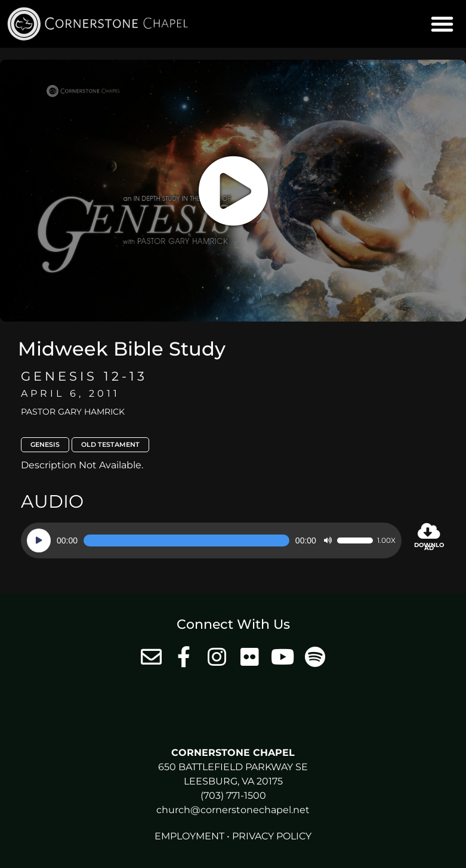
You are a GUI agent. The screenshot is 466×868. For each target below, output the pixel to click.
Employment (189, 836)
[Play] (39, 540)
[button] (442, 24)
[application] (211, 540)
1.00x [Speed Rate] (386, 540)
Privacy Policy (272, 836)
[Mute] (328, 540)
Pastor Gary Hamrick (73, 412)
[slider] (186, 540)
